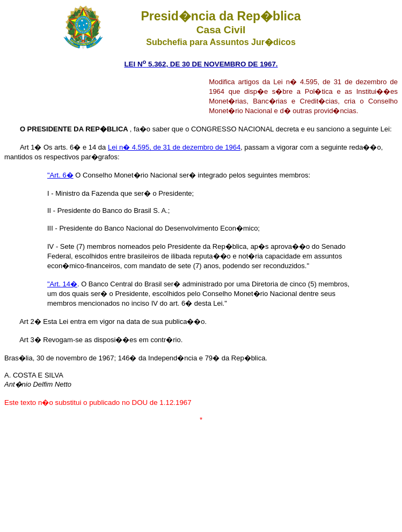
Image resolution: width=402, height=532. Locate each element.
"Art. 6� (60, 175)
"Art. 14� (62, 284)
